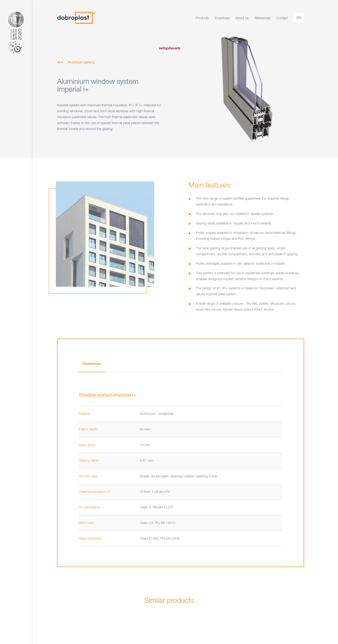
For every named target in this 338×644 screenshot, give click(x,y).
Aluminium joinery (81, 62)
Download (222, 18)
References (263, 18)
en (299, 18)
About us (242, 18)
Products (202, 18)
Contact (282, 18)
